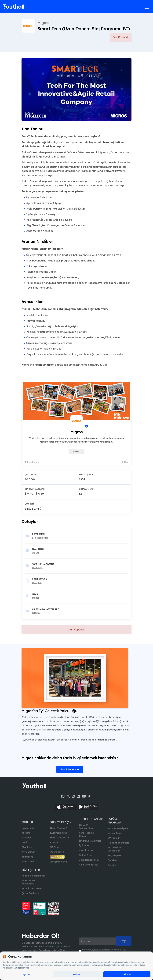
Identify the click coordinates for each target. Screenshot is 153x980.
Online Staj (85, 855)
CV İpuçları (114, 838)
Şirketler (26, 838)
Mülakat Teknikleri (118, 843)
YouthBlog (27, 857)
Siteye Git (33, 509)
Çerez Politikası (30, 893)
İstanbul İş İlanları (90, 841)
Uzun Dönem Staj (89, 860)
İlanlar (25, 842)
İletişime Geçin (59, 862)
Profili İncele (70, 769)
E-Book (54, 842)
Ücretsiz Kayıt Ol (60, 838)
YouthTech (28, 862)
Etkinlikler (27, 847)
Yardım (26, 833)
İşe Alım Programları (86, 826)
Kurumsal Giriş (59, 833)
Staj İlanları (86, 850)
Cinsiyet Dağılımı (35, 489)
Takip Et (76, 452)
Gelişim (112, 865)
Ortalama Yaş (86, 489)
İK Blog (54, 847)
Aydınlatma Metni (32, 888)
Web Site (30, 504)
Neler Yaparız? (59, 828)
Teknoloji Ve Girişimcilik (115, 849)
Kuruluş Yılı (86, 475)
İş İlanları (85, 846)
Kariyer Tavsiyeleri (118, 828)
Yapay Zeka (115, 833)
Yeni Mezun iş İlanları (87, 834)
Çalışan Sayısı (33, 475)
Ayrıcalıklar (28, 852)
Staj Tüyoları (115, 855)
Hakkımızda (28, 828)
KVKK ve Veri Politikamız (29, 882)
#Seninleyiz (57, 852)
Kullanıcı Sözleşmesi (33, 876)
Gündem (113, 860)
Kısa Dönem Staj (88, 865)
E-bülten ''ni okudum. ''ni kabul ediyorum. (104, 951)
